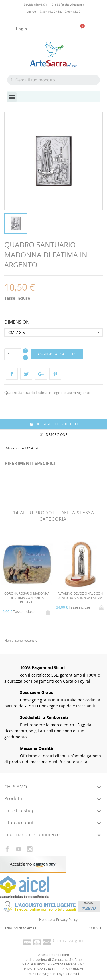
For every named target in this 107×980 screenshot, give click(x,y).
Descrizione (56, 435)
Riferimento (14, 448)
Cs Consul (71, 974)
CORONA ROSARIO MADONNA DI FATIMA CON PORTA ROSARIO (27, 598)
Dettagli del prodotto (56, 424)
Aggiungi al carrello (57, 354)
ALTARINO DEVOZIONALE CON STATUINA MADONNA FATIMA (80, 595)
